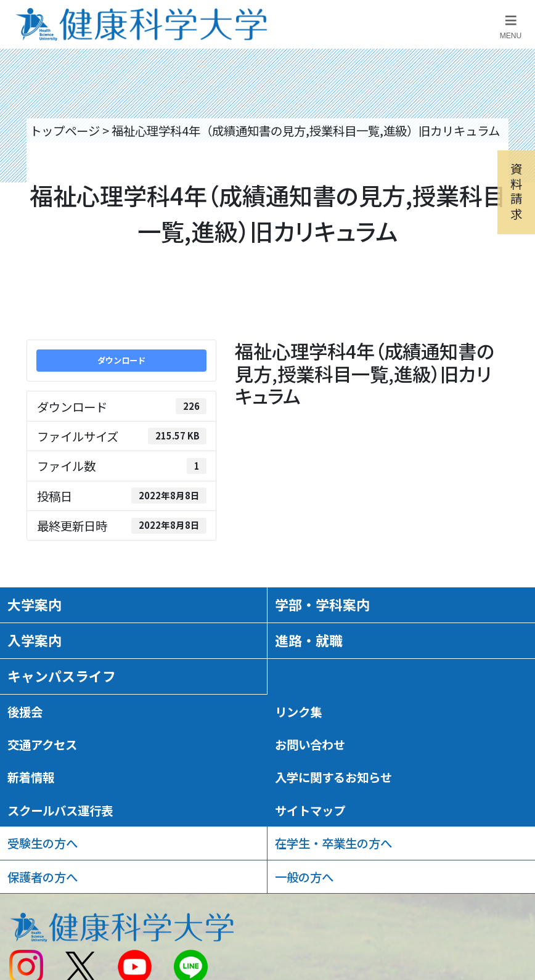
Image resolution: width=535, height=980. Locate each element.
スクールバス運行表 (60, 810)
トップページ (65, 130)
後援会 (25, 712)
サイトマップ (310, 810)
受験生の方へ (43, 843)
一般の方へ (304, 877)
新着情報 (31, 777)
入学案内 (35, 640)
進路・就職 (309, 640)
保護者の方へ (43, 877)
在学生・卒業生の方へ (333, 843)
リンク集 (298, 712)
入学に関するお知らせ (333, 777)
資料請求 (516, 191)
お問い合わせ (310, 744)
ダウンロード (121, 360)
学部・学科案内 (322, 604)
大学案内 (35, 604)
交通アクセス (42, 744)
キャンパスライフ (62, 676)
